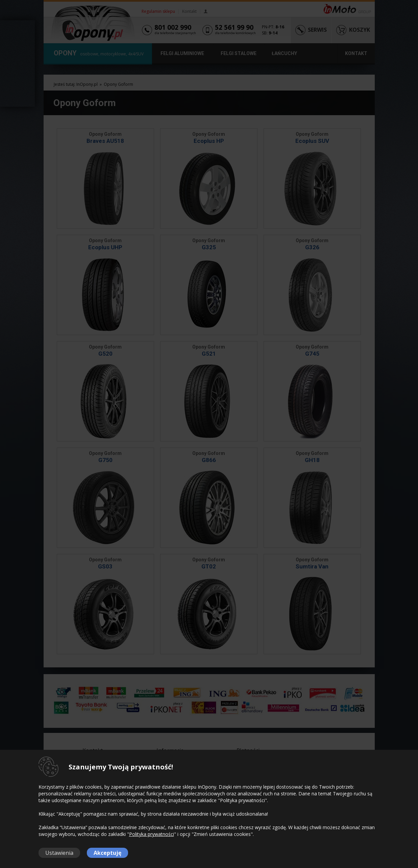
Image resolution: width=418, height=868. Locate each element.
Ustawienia (59, 853)
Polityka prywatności (152, 834)
